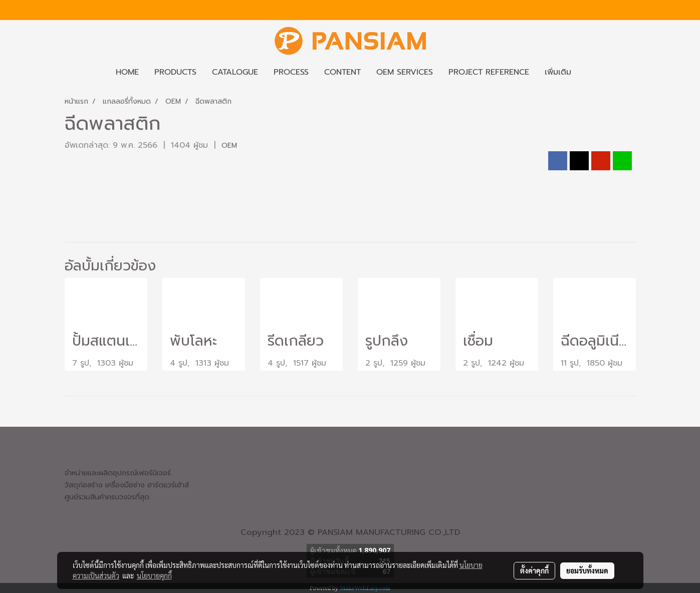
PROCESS (291, 72)
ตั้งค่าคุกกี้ (534, 570)
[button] (588, 72)
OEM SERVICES (405, 72)
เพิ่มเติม (558, 72)
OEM (229, 145)
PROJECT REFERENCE (489, 72)
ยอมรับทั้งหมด (587, 570)
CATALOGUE (235, 72)
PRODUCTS (175, 72)
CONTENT (342, 72)
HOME (127, 72)
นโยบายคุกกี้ (154, 575)
